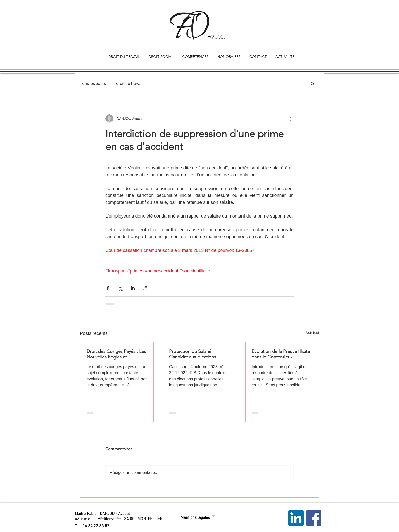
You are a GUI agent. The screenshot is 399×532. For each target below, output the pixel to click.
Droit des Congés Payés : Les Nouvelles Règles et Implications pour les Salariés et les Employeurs (116, 354)
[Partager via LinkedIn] (133, 288)
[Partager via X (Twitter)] (120, 288)
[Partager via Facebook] (108, 288)
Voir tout (313, 333)
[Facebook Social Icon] (314, 518)
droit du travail (129, 83)
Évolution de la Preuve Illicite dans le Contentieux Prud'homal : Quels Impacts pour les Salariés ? (281, 354)
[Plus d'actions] (291, 119)
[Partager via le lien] (145, 288)
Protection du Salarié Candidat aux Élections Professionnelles (193, 354)
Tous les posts (93, 83)
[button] (313, 83)
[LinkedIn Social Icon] (296, 518)
